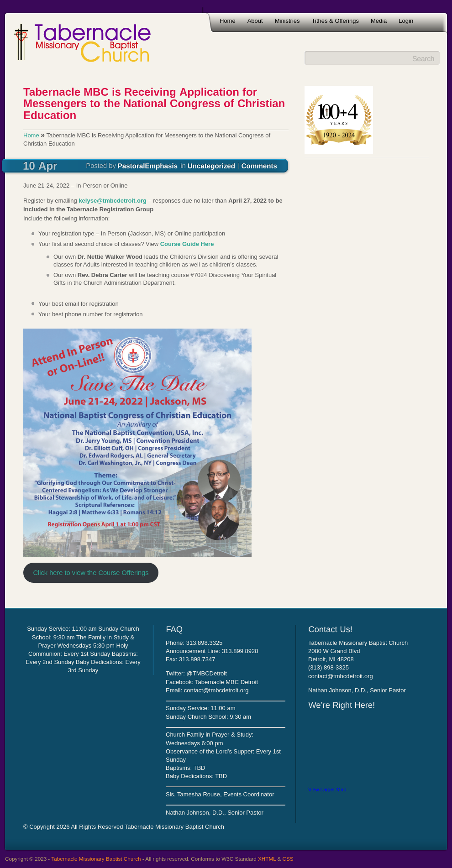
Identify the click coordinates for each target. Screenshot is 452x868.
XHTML (267, 859)
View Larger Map (327, 790)
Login (406, 21)
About (255, 21)
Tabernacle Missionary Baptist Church (96, 859)
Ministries (287, 21)
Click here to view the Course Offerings (91, 573)
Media (379, 21)
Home (228, 21)
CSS (288, 859)
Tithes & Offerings (335, 21)
